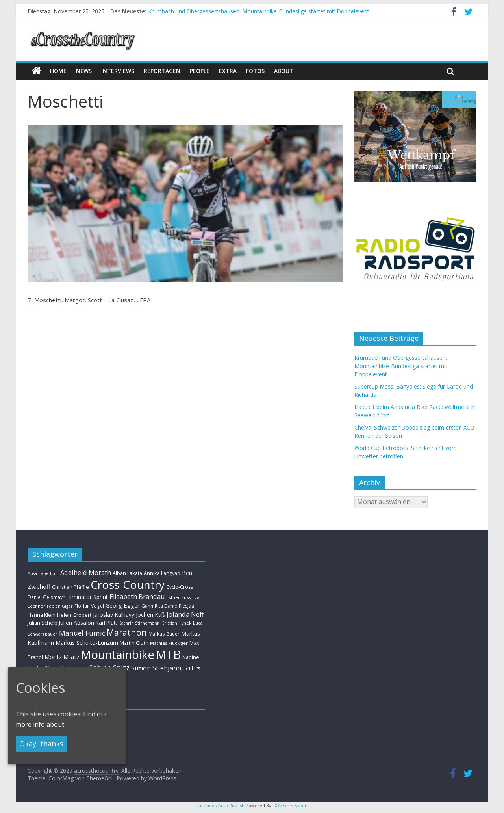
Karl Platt (106, 623)
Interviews (118, 71)
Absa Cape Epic (43, 573)
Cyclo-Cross (180, 587)
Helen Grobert (74, 615)
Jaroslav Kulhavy (114, 615)
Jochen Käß (150, 615)
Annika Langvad (162, 573)
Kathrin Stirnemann (139, 623)
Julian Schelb (43, 623)
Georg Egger (123, 605)
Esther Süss (179, 597)
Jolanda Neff (185, 614)
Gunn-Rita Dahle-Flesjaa (168, 606)
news (84, 71)
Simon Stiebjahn (156, 668)
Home (58, 71)
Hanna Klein (42, 615)
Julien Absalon (77, 623)
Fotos (255, 71)
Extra (228, 71)
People (200, 71)
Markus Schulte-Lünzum (87, 642)
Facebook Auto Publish (220, 805)
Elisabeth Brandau (137, 597)
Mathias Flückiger (169, 643)
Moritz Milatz (62, 657)
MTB (168, 655)
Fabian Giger (60, 606)
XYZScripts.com (291, 805)
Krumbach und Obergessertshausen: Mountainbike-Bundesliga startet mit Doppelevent (259, 11)
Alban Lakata (127, 573)
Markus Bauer (164, 634)
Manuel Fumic (82, 633)
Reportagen (162, 71)
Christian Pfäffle (70, 587)
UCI (186, 668)
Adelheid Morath (86, 572)
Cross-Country (128, 584)
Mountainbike (118, 655)
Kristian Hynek (176, 623)
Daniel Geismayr (46, 597)
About (284, 71)
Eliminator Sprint (87, 597)
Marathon (127, 632)
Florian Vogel (89, 606)
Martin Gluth (134, 643)
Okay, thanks (41, 744)
